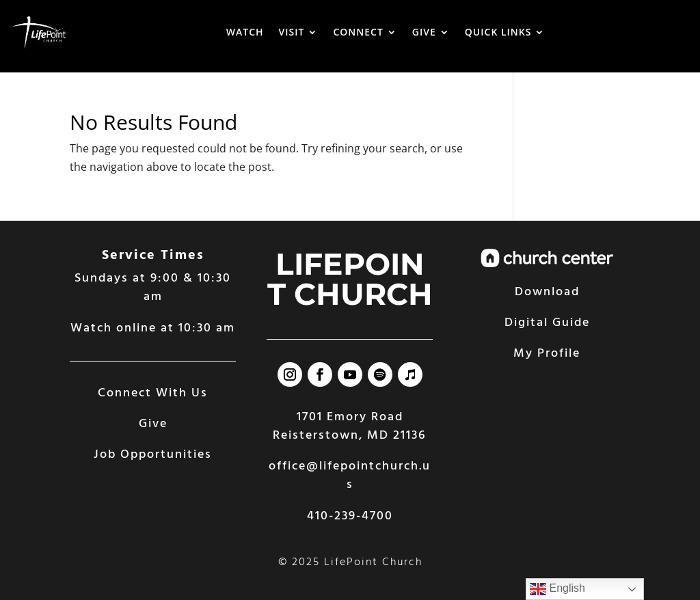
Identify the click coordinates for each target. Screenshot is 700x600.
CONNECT (358, 32)
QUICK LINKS (498, 32)
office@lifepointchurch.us (350, 476)
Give (153, 424)
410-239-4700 (350, 516)
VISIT (292, 32)
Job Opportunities (153, 455)
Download (547, 292)
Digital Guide (547, 323)
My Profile (547, 354)
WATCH (245, 32)
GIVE (424, 32)
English (557, 589)
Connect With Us (153, 393)
